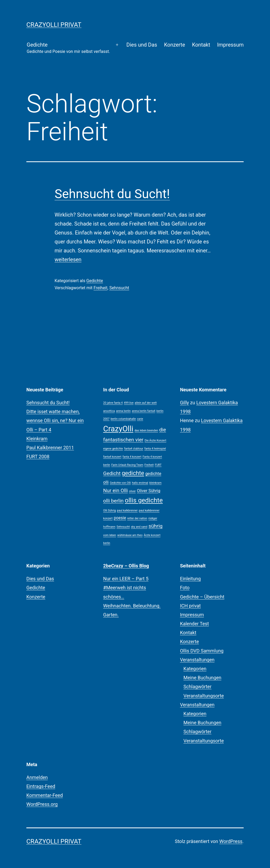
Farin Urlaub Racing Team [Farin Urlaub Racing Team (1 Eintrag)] (127, 465)
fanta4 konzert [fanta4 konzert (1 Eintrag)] (112, 457)
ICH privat (191, 606)
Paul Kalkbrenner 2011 (50, 448)
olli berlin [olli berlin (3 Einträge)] (113, 501)
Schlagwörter (197, 687)
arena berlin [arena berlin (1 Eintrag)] (123, 411)
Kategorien (195, 669)
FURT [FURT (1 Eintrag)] (158, 465)
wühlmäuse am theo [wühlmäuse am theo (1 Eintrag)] (130, 535)
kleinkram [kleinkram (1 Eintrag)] (155, 483)
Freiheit (101, 288)
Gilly (185, 403)
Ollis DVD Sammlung (202, 651)
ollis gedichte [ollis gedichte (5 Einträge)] (144, 500)
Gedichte (68, 48)
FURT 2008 (38, 457)
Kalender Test (194, 624)
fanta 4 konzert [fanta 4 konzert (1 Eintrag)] (132, 457)
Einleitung (191, 579)
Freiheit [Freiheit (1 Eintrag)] (149, 465)
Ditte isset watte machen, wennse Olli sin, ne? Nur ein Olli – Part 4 (55, 420)
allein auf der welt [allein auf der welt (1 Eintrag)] (146, 403)
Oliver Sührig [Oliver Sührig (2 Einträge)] (149, 491)
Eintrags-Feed (41, 786)
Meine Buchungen (202, 678)
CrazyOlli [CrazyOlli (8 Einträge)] (118, 429)
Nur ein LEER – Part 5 (126, 579)
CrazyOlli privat (54, 25)
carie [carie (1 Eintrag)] (140, 419)
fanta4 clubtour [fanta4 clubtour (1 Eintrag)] (134, 449)
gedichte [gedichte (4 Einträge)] (133, 473)
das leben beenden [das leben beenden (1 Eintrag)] (146, 430)
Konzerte (175, 45)
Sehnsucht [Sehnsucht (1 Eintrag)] (123, 527)
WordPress (231, 841)
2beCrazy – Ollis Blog (126, 566)
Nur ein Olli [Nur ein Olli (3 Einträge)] (115, 490)
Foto (185, 588)
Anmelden (37, 777)
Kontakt (201, 45)
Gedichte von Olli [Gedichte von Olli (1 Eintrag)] (120, 483)
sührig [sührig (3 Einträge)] (155, 526)
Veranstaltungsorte (204, 696)
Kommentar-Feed (45, 795)
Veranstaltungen (197, 660)
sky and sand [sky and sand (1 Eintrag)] (139, 527)
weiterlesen (68, 260)
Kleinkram (37, 439)
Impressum (230, 45)
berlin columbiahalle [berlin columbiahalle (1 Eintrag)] (123, 419)
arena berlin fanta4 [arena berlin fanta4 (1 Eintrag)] (144, 411)
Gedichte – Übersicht (202, 597)
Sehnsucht (119, 288)
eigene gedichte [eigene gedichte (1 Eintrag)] (113, 449)
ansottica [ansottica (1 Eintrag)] (109, 411)
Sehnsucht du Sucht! (112, 194)
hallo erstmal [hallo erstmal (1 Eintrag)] (140, 483)
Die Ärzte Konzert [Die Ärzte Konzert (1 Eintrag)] (155, 440)
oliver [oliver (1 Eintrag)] (132, 491)
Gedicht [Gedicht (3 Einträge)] (112, 473)
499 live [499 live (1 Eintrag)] (129, 403)
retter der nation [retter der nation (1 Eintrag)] (137, 518)
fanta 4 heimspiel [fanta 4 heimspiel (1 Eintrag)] (155, 449)
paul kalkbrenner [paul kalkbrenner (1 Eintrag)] (127, 510)
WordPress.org (42, 804)
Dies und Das (142, 45)
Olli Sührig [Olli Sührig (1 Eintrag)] (109, 510)
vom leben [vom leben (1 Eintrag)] (110, 535)
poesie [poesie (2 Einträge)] (120, 518)
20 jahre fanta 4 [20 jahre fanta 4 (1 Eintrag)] (113, 403)
